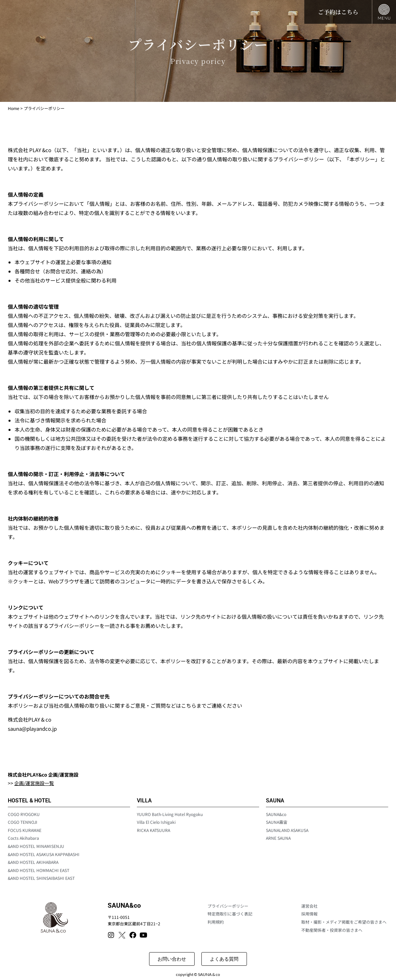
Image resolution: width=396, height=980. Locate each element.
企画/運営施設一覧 (34, 783)
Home (14, 108)
